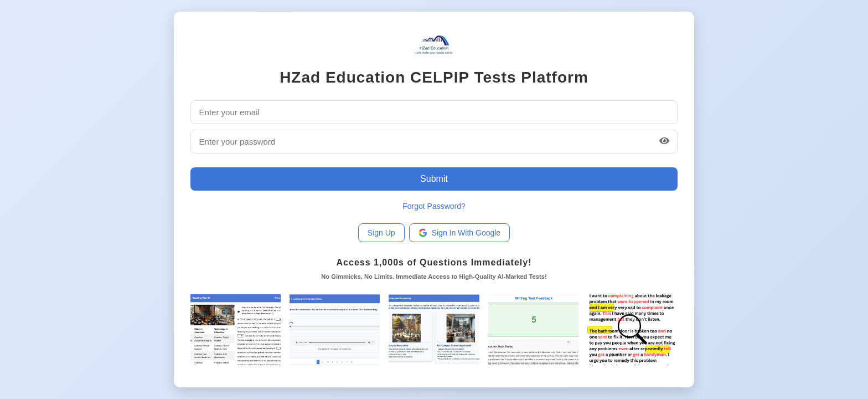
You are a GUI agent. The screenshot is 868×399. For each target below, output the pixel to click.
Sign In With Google (460, 233)
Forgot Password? (434, 206)
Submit (434, 179)
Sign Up (381, 233)
